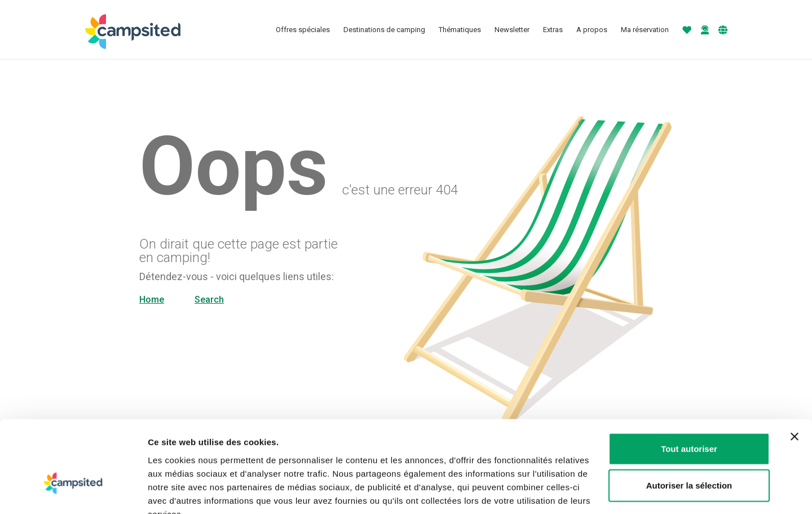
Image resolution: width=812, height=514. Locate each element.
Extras (553, 30)
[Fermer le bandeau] (795, 369)
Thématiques (460, 30)
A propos (592, 30)
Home (152, 300)
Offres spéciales (303, 30)
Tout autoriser (689, 381)
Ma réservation (645, 30)
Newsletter (512, 30)
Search (209, 300)
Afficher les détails (621, 492)
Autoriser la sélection (689, 418)
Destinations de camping (384, 30)
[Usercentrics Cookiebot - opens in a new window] (73, 492)
